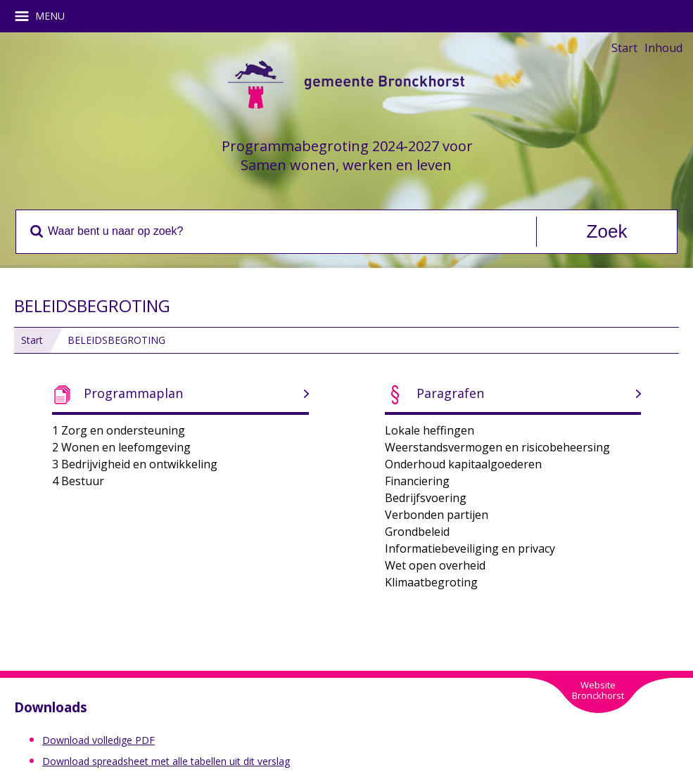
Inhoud (663, 48)
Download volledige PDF (98, 740)
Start (624, 48)
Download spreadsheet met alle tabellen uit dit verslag (166, 761)
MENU (45, 16)
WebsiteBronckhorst (598, 690)
